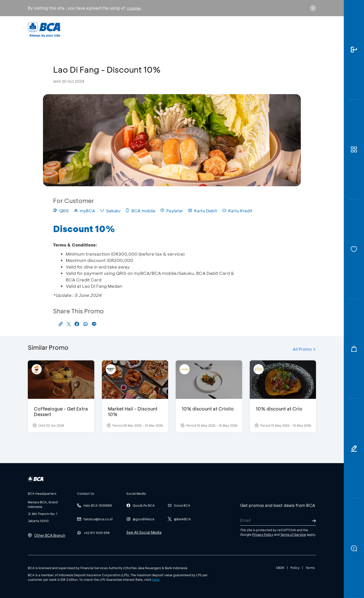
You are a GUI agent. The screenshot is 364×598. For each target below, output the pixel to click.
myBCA (84, 211)
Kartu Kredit (237, 211)
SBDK (280, 568)
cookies (134, 8)
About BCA (201, 29)
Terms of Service (293, 534)
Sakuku (110, 211)
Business (165, 29)
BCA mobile (140, 211)
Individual (131, 29)
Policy (295, 568)
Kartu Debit (203, 211)
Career (235, 29)
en (311, 30)
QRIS (61, 211)
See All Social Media (144, 532)
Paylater (172, 211)
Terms (310, 568)
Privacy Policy (263, 534)
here (156, 580)
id (303, 30)
